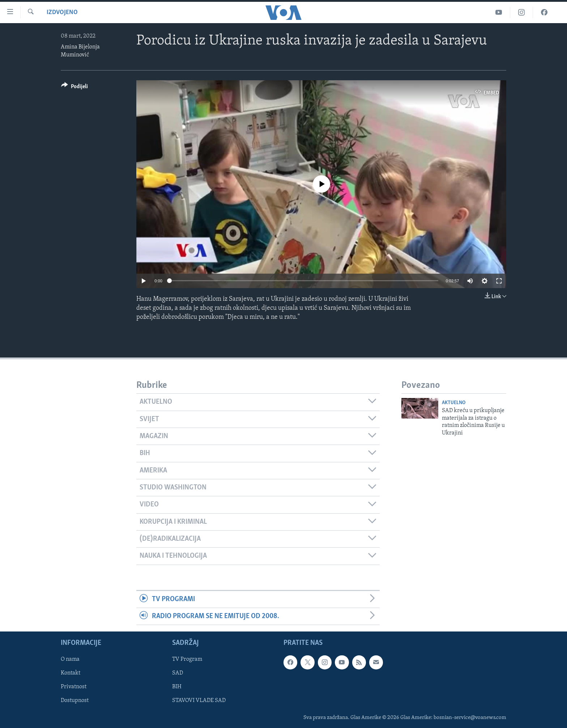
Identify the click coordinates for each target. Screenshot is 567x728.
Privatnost (74, 687)
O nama (70, 660)
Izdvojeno (62, 12)
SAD (178, 673)
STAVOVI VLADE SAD (199, 701)
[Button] (74, 88)
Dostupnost (75, 701)
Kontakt (71, 673)
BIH (177, 687)
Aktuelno (454, 403)
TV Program (187, 660)
